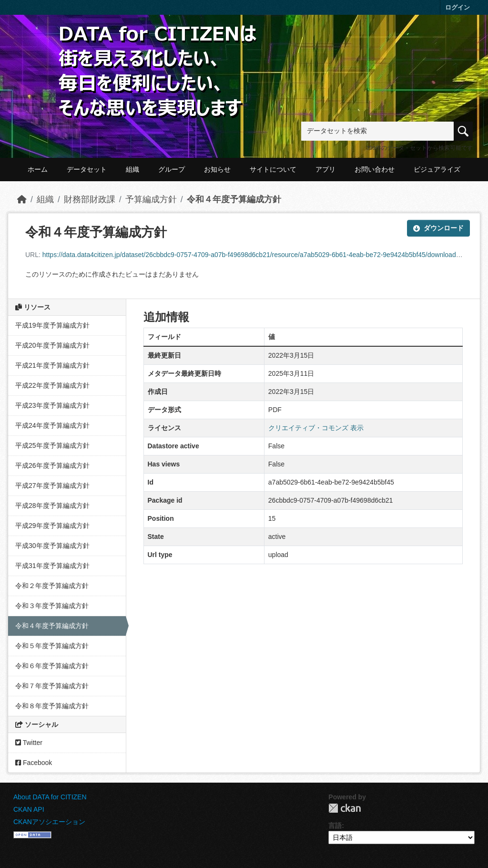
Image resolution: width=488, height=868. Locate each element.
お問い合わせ (375, 169)
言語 (335, 826)
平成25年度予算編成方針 (52, 445)
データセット (87, 169)
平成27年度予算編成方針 (52, 486)
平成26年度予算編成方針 (52, 465)
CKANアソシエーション (49, 822)
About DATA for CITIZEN (50, 797)
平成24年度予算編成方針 (52, 425)
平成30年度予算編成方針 (52, 546)
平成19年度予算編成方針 (52, 325)
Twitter (29, 743)
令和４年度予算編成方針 (234, 199)
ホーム (38, 169)
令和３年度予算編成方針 (52, 606)
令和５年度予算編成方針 (52, 646)
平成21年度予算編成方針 (52, 365)
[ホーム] (22, 199)
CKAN (345, 808)
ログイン (457, 7)
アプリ (325, 169)
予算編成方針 (151, 199)
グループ (172, 169)
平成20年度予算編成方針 (52, 345)
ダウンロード (438, 228)
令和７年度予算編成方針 (52, 686)
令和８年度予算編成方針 (52, 706)
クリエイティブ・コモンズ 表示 (316, 428)
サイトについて (273, 169)
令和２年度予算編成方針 (52, 586)
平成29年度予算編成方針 (52, 526)
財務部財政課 (90, 199)
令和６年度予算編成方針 (52, 666)
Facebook (34, 763)
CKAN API (29, 809)
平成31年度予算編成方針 (52, 566)
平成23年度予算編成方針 (52, 405)
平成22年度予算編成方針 (52, 385)
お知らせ (217, 169)
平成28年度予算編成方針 (52, 506)
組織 (132, 169)
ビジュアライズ (437, 169)
